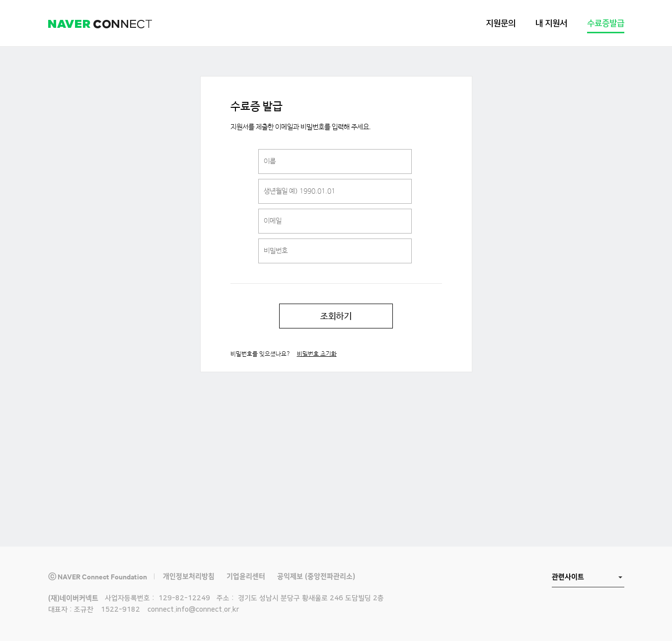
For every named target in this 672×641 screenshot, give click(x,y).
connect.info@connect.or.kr (193, 610)
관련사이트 (568, 577)
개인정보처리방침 (189, 576)
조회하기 (336, 316)
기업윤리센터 (246, 576)
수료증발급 (606, 23)
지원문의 (501, 23)
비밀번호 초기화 (317, 354)
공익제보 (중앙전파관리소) (316, 576)
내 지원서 (551, 23)
